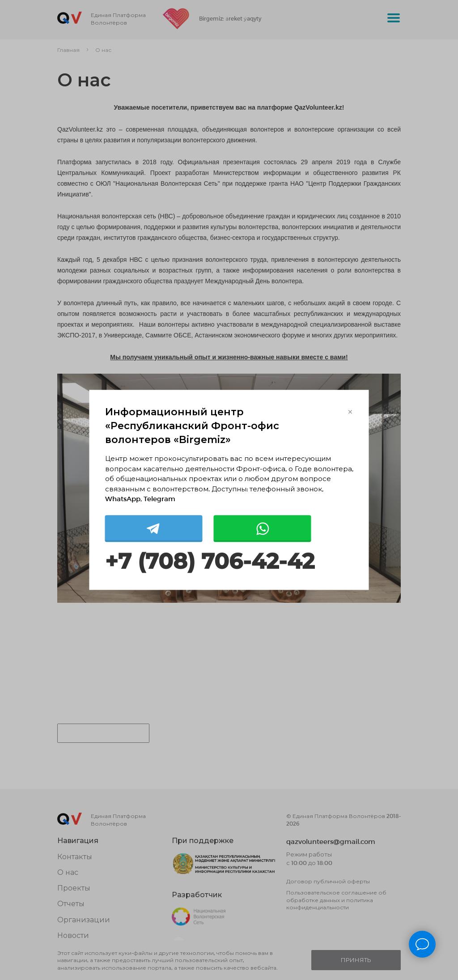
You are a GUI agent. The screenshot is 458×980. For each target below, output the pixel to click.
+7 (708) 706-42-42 (210, 561)
